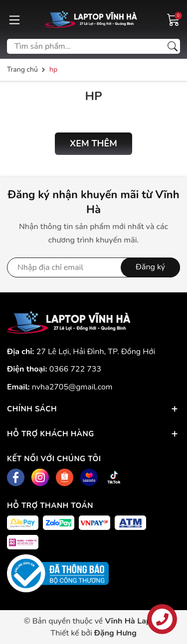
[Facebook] (16, 477)
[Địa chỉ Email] (93, 267)
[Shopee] (65, 477)
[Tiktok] (114, 477)
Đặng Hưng (115, 633)
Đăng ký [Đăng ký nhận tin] (150, 267)
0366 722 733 (75, 369)
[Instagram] (40, 477)
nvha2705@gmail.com (72, 387)
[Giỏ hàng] (174, 19)
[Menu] (14, 19)
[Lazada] (89, 477)
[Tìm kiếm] (173, 46)
